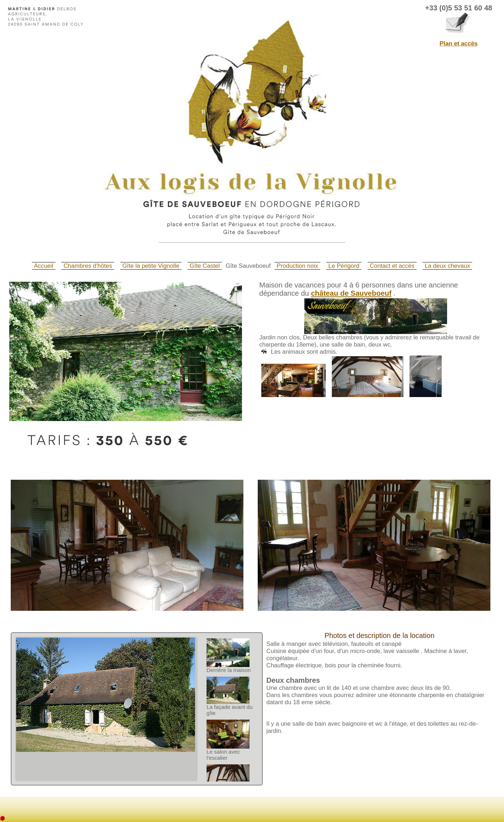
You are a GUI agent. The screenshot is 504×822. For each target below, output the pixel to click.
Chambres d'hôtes (88, 266)
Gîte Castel (205, 266)
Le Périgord (344, 266)
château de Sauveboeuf (351, 293)
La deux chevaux (447, 266)
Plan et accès (459, 43)
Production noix (297, 266)
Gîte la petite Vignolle (151, 266)
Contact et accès (392, 266)
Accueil (44, 266)
